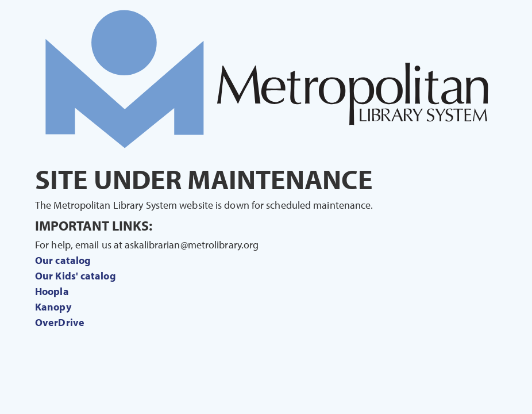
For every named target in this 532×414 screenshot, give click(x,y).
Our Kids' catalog (76, 276)
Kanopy (53, 307)
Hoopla (52, 291)
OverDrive (60, 322)
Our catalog (63, 260)
